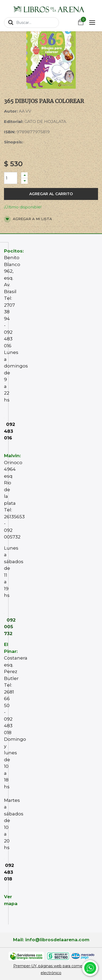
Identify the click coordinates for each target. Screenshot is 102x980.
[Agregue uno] (24, 175)
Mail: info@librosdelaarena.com (51, 940)
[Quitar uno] (24, 181)
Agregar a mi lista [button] (28, 219)
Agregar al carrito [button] (51, 194)
